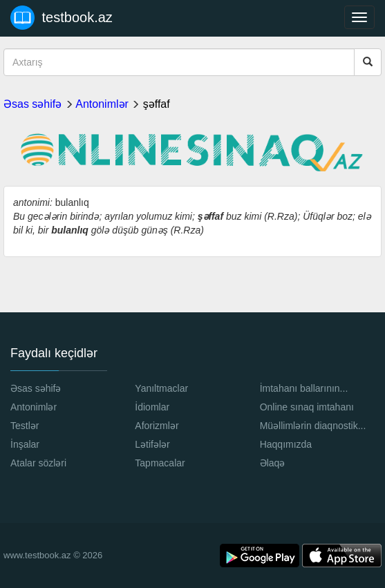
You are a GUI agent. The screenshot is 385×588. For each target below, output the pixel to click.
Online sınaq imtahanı (307, 407)
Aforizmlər (157, 426)
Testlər (25, 426)
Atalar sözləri (38, 463)
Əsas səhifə (32, 104)
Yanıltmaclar (161, 388)
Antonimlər (102, 104)
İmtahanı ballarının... (304, 388)
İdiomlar (152, 407)
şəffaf (157, 104)
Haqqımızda (286, 444)
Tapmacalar (160, 463)
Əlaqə (273, 463)
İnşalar (25, 444)
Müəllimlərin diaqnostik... (313, 426)
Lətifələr (152, 444)
